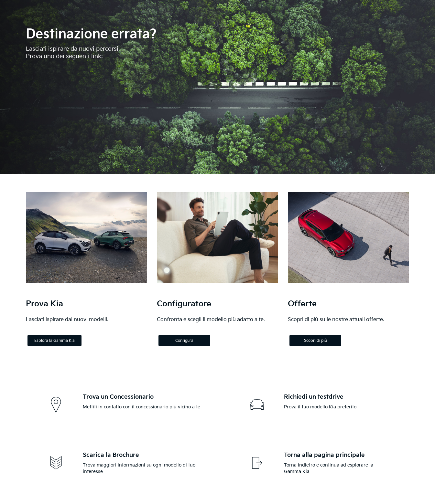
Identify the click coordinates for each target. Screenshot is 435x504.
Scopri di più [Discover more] (315, 341)
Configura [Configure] (184, 341)
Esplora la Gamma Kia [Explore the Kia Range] (54, 341)
